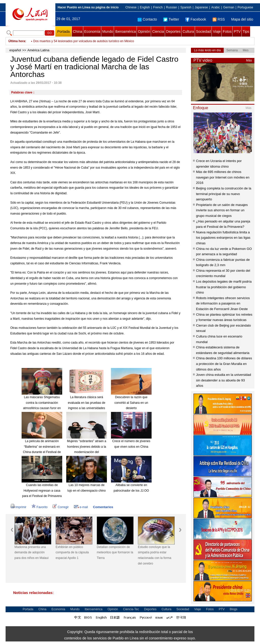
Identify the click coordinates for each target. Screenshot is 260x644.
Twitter (171, 19)
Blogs (234, 609)
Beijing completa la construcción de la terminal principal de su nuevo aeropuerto (224, 194)
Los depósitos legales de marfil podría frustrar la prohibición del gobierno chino (224, 287)
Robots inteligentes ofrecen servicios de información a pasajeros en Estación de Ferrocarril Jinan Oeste (223, 303)
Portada (63, 31)
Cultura (188, 31)
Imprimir (18, 507)
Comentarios (103, 507)
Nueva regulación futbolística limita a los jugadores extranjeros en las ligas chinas (223, 238)
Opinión (144, 31)
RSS (219, 19)
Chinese (131, 7)
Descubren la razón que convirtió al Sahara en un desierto (131, 403)
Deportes (173, 31)
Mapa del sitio (242, 19)
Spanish (186, 7)
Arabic (216, 7)
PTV (237, 31)
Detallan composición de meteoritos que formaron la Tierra (115, 552)
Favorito (39, 507)
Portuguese (245, 7)
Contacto (147, 19)
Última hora (17, 41)
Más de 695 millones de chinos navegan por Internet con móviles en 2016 (223, 177)
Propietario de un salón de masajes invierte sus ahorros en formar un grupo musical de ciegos (222, 210)
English (145, 7)
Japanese (201, 7)
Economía (92, 31)
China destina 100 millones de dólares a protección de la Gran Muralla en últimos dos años (224, 364)
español (15, 50)
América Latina (38, 50)
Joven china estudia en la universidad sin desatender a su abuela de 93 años (224, 380)
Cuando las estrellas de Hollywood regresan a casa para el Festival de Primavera (42, 490)
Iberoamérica (125, 31)
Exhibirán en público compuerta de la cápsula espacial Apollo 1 (72, 552)
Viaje (217, 31)
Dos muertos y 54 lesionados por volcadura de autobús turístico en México (84, 41)
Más (249, 60)
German (229, 7)
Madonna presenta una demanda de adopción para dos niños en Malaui (31, 552)
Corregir (61, 507)
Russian (172, 7)
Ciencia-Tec (131, 609)
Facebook (196, 19)
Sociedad (203, 31)
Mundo (108, 31)
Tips (246, 31)
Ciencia (158, 31)
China (78, 31)
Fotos (227, 31)
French (158, 7)
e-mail (81, 507)
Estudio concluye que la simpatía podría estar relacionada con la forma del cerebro (155, 555)
